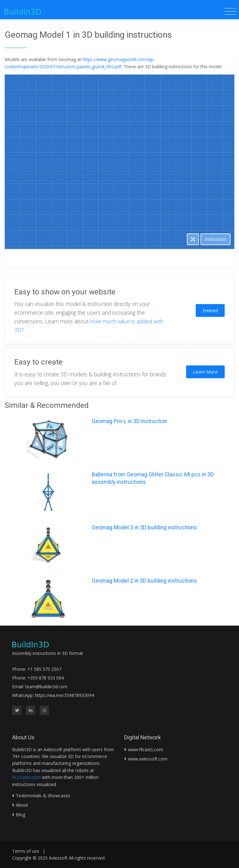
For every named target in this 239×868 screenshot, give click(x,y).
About (22, 805)
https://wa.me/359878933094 (64, 695)
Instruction (216, 239)
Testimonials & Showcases (43, 796)
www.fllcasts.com (145, 749)
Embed (210, 310)
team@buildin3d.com (46, 687)
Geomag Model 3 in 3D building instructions (144, 527)
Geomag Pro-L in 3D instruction (129, 421)
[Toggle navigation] (230, 12)
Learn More (205, 372)
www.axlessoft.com (148, 759)
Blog (21, 815)
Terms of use (26, 851)
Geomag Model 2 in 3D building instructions (144, 581)
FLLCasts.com (26, 777)
